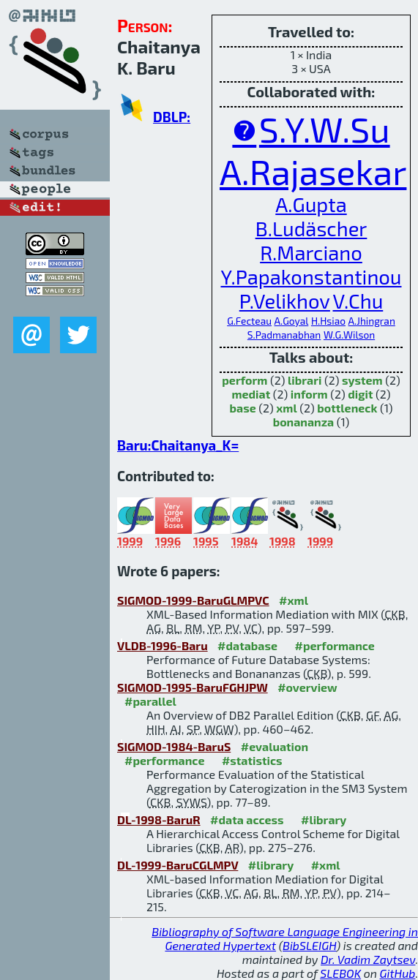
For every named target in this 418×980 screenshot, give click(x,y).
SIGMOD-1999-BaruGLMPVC (193, 600)
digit (360, 394)
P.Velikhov (285, 301)
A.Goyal (292, 321)
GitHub (398, 973)
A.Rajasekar (313, 171)
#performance (334, 645)
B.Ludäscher (311, 229)
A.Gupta (311, 204)
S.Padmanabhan (284, 335)
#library (324, 819)
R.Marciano (311, 253)
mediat (251, 394)
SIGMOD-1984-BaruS (174, 746)
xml (286, 408)
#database (247, 645)
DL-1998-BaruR (159, 819)
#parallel (150, 701)
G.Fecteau (249, 321)
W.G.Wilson (349, 335)
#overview (307, 687)
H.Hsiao (328, 321)
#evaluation (275, 746)
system (362, 380)
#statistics (252, 760)
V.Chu (358, 301)
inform (309, 394)
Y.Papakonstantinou (311, 277)
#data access (247, 819)
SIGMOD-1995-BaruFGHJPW (193, 687)
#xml (294, 600)
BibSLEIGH (309, 945)
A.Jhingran (372, 321)
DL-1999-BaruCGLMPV (178, 865)
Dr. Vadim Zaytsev (368, 959)
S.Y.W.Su (325, 129)
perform (245, 380)
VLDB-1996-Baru (163, 645)
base (243, 408)
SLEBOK (340, 973)
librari (305, 380)
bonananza (304, 422)
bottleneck (347, 408)
